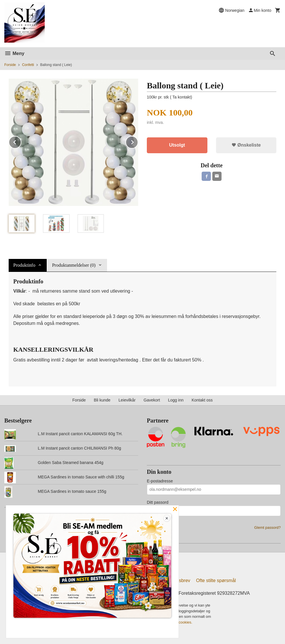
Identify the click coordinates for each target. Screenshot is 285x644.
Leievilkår (127, 400)
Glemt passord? (267, 527)
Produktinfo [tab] (24, 265)
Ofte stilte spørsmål (216, 580)
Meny (14, 53)
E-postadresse (160, 481)
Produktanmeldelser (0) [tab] (74, 265)
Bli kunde (102, 400)
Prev (21, 141)
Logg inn (176, 400)
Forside (10, 65)
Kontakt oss (202, 400)
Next (138, 141)
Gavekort (152, 400)
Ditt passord (158, 502)
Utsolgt (177, 145)
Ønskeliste (246, 145)
